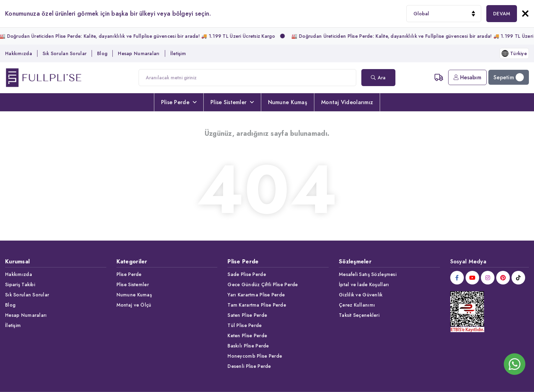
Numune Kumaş (288, 102)
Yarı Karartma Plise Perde (256, 295)
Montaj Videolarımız (347, 102)
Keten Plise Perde (247, 336)
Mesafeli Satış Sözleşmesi (368, 274)
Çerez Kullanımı (357, 305)
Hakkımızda (19, 53)
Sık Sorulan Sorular (65, 53)
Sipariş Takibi (20, 284)
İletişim (178, 53)
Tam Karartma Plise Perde (257, 305)
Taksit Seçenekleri (359, 315)
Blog (102, 53)
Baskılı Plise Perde (248, 346)
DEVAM (502, 14)
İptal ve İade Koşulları (364, 284)
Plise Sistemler (232, 102)
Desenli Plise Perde (249, 366)
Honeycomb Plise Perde (255, 356)
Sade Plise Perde (247, 274)
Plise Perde (179, 102)
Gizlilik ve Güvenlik (361, 295)
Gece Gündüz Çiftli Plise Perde (263, 284)
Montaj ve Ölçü (134, 305)
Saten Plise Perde (247, 315)
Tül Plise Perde (245, 325)
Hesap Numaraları (139, 53)
